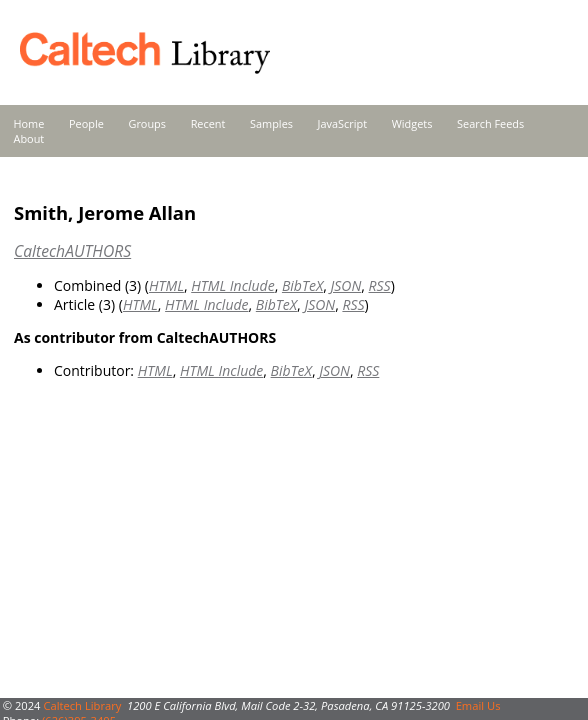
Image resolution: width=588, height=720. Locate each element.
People (86, 123)
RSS (380, 285)
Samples (271, 123)
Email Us (478, 705)
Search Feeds (490, 123)
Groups (147, 123)
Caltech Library (82, 705)
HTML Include (232, 285)
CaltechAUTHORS (72, 251)
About (29, 138)
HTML (166, 285)
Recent (208, 123)
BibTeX (302, 285)
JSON (345, 285)
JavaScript (342, 123)
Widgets (412, 123)
